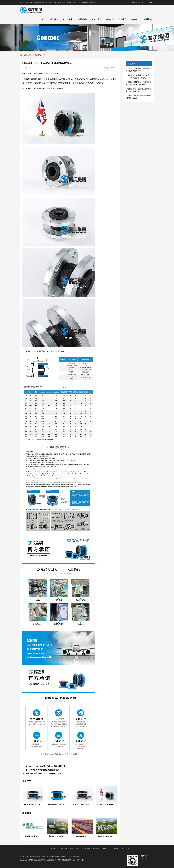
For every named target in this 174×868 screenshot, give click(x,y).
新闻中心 (135, 19)
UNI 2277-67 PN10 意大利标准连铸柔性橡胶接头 (47, 766)
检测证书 (110, 19)
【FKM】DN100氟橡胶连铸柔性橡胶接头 (44, 770)
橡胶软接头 (68, 19)
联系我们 (148, 19)
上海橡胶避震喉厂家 (41, 860)
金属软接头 (82, 19)
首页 (43, 19)
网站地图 (81, 860)
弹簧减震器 (97, 19)
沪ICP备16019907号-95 (66, 860)
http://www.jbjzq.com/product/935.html (46, 773)
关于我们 (54, 19)
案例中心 (123, 19)
